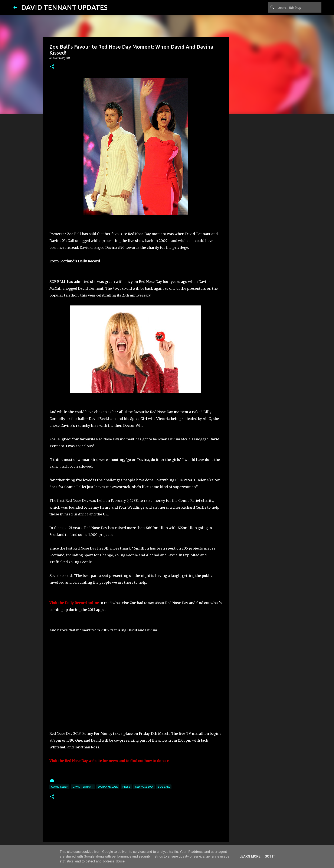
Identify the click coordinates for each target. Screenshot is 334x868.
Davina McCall (108, 787)
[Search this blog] (299, 7)
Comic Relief (59, 787)
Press (126, 787)
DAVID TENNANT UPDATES (64, 7)
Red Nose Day (144, 787)
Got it (270, 856)
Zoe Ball (164, 787)
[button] (52, 67)
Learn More (250, 856)
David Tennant (83, 787)
